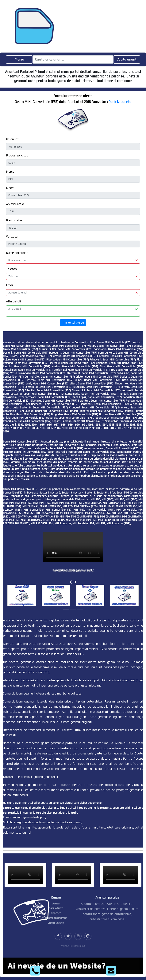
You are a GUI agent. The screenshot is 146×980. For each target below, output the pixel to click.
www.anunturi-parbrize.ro (18, 342)
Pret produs (14, 220)
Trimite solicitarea (73, 323)
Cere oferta (56, 908)
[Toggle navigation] (19, 59)
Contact (56, 913)
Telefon (11, 269)
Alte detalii (14, 301)
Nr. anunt (12, 139)
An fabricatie (15, 204)
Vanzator (12, 236)
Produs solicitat (17, 155)
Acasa (56, 904)
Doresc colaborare (56, 918)
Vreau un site (56, 923)
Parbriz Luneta (120, 102)
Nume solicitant (17, 253)
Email (10, 285)
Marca (10, 172)
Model (10, 188)
